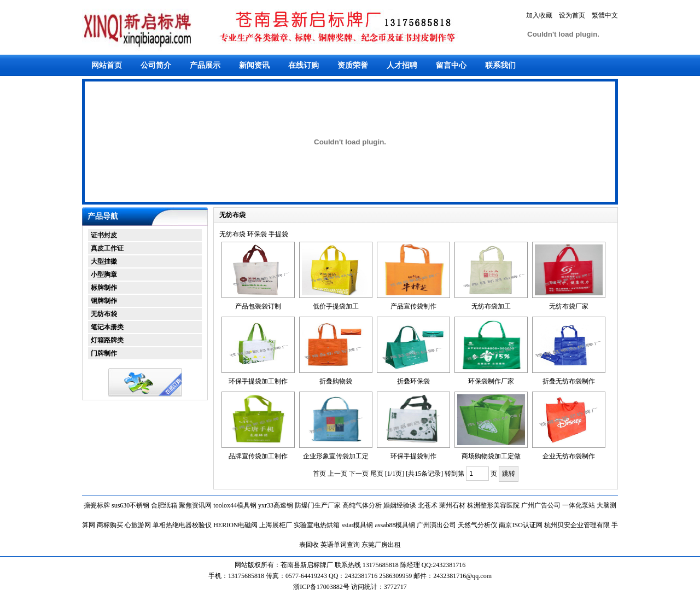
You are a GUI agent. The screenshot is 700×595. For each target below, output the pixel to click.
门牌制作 (104, 353)
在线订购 (304, 65)
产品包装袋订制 (258, 306)
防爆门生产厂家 (318, 505)
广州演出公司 (436, 525)
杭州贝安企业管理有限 (577, 525)
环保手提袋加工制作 (258, 381)
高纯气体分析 (362, 505)
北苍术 (428, 505)
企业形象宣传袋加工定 (336, 456)
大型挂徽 (104, 261)
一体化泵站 (579, 505)
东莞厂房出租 (381, 545)
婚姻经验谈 (400, 505)
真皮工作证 (107, 248)
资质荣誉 (353, 65)
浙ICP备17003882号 (322, 587)
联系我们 (500, 65)
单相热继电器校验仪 (182, 525)
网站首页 (107, 65)
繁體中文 (605, 15)
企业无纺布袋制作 (569, 456)
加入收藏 (539, 15)
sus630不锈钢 (130, 505)
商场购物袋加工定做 (491, 456)
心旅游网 (138, 525)
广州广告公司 (541, 505)
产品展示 (205, 65)
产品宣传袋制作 (413, 306)
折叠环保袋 (413, 381)
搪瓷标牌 (97, 505)
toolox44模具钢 (235, 505)
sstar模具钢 (357, 525)
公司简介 (156, 65)
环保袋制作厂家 (491, 381)
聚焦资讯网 (195, 505)
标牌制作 (104, 288)
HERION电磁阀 (235, 525)
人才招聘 (402, 65)
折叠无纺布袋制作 (569, 381)
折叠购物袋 (336, 381)
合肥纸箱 (164, 505)
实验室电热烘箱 (317, 525)
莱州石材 (452, 505)
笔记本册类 (107, 327)
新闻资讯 (254, 65)
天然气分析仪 (477, 525)
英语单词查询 (340, 545)
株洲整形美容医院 (493, 505)
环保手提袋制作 (413, 456)
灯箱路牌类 (107, 340)
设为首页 (572, 15)
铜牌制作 (104, 301)
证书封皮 (104, 235)
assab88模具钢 (395, 525)
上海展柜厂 (276, 525)
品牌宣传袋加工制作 (258, 456)
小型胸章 (104, 275)
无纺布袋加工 (491, 306)
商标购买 (110, 525)
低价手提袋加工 (336, 306)
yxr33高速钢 (276, 505)
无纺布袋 (104, 314)
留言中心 (451, 65)
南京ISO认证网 (520, 525)
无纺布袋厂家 (569, 306)
